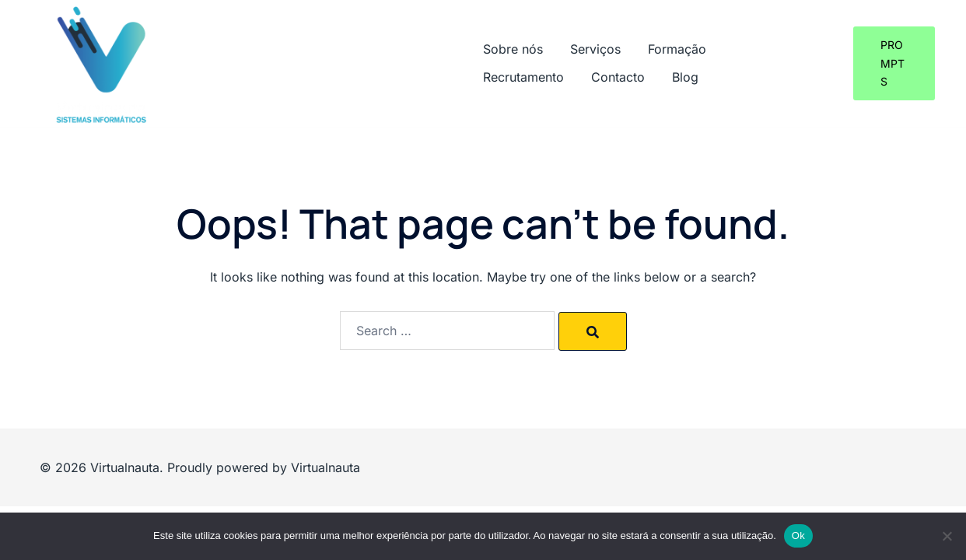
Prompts (892, 63)
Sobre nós (513, 49)
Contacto (618, 77)
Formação (677, 49)
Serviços (595, 49)
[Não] (947, 536)
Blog (685, 77)
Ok (798, 535)
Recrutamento (523, 77)
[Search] (593, 331)
